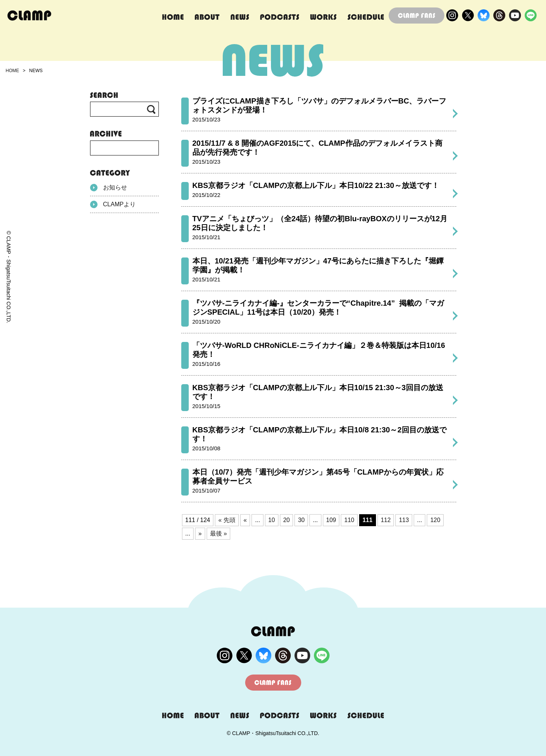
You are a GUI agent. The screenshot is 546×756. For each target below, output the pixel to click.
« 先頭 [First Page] (227, 520)
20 (287, 520)
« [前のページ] (245, 520)
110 (349, 520)
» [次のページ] (200, 533)
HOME (12, 71)
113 (404, 520)
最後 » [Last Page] (218, 533)
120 (435, 520)
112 (386, 520)
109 (331, 520)
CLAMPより (113, 204)
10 (272, 520)
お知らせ (109, 188)
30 (301, 520)
